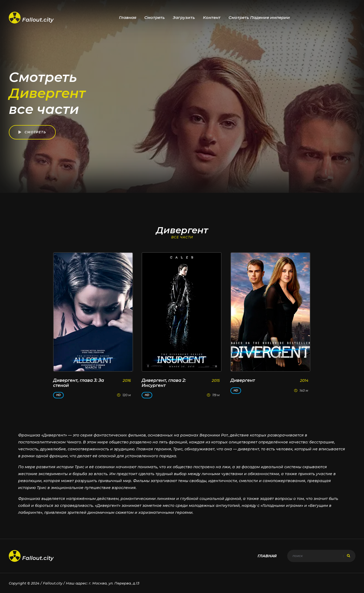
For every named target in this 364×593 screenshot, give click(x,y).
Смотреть (155, 17)
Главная (128, 17)
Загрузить (184, 17)
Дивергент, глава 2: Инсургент (164, 383)
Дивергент (243, 380)
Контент (212, 17)
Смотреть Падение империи (259, 17)
